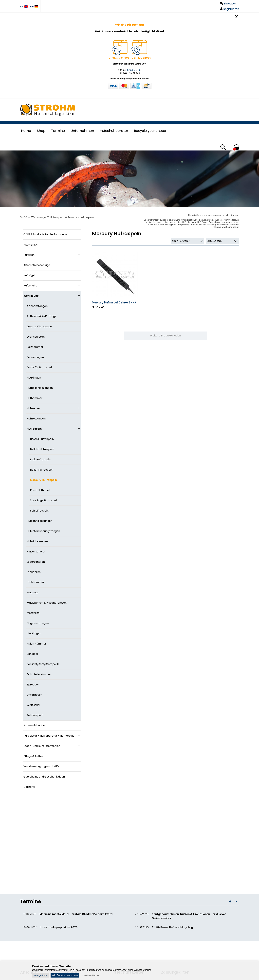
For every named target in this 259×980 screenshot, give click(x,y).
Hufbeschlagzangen (40, 388)
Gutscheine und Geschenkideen (44, 777)
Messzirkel (33, 613)
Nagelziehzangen (38, 623)
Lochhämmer (36, 582)
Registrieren (229, 9)
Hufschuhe (30, 286)
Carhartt (29, 787)
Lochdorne (34, 572)
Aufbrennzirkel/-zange (42, 316)
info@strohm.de (133, 70)
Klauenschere (36, 552)
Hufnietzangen (36, 419)
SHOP (24, 217)
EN (24, 7)
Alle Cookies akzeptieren (65, 975)
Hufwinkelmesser (38, 541)
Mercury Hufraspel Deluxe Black (114, 302)
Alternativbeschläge (37, 265)
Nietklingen (34, 633)
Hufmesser (34, 408)
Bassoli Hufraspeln (42, 439)
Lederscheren (36, 562)
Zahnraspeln (35, 715)
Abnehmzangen (37, 306)
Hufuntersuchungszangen (43, 531)
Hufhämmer (35, 398)
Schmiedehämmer (39, 674)
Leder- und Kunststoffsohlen (42, 746)
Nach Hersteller (181, 241)
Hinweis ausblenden (90, 975)
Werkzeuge (39, 217)
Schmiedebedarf (34, 725)
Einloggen (228, 4)
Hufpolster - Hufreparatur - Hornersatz (49, 736)
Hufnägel (29, 275)
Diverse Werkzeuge (39, 326)
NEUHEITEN (30, 245)
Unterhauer (34, 695)
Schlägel (32, 654)
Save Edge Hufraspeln (44, 500)
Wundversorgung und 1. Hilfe (41, 766)
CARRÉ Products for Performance (45, 234)
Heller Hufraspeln (41, 470)
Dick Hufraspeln (40, 459)
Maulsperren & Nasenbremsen (47, 603)
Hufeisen (29, 255)
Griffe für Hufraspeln (40, 367)
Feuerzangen (35, 357)
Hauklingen (34, 378)
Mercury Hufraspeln (81, 217)
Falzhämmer (35, 347)
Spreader (33, 685)
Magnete (33, 592)
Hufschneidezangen (40, 521)
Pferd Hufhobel (40, 490)
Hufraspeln (57, 217)
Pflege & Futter (33, 756)
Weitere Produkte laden (165, 336)
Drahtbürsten (36, 337)
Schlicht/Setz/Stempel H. (43, 664)
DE (34, 7)
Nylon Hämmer (37, 644)
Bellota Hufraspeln (42, 449)
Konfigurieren (41, 975)
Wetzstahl (33, 705)
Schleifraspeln (39, 511)
